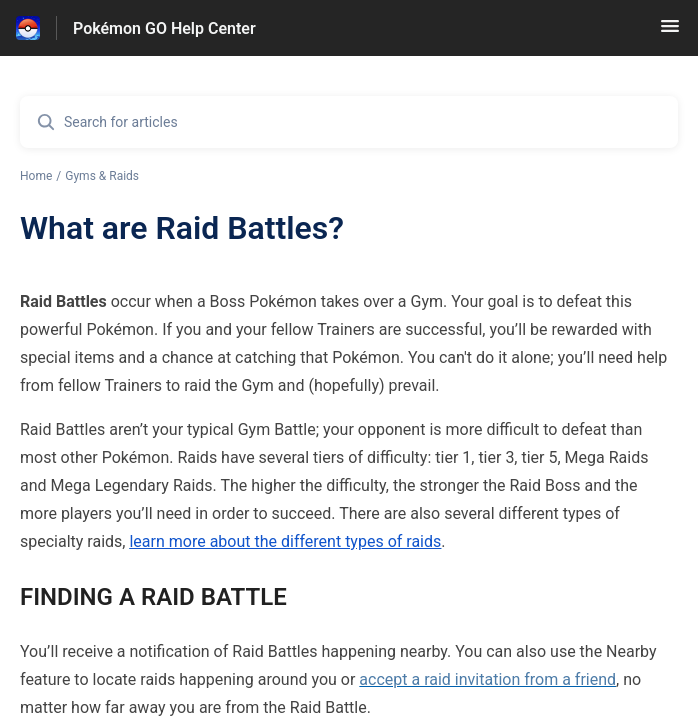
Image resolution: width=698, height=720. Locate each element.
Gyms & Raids (102, 176)
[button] (670, 32)
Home (36, 176)
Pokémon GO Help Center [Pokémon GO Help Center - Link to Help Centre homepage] (164, 28)
